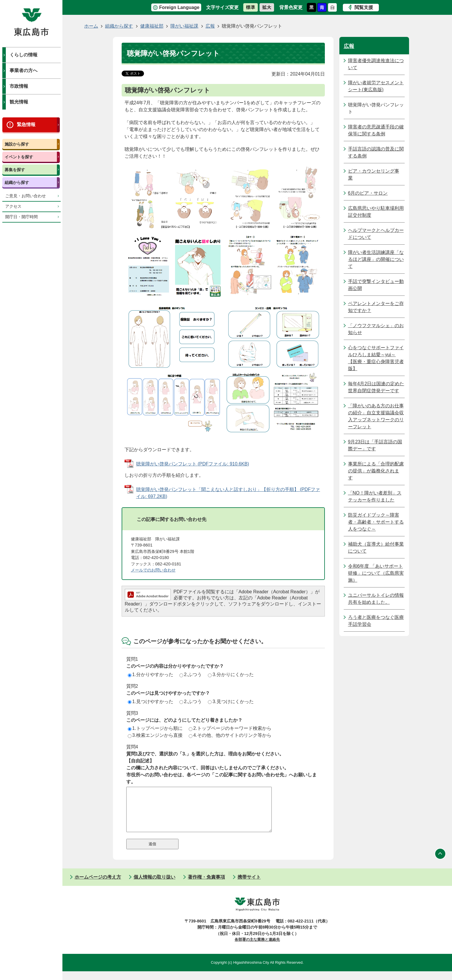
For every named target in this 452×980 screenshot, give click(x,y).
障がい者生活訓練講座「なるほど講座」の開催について (376, 259)
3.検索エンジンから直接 (155, 735)
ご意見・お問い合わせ (26, 196)
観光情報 (19, 102)
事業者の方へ (24, 70)
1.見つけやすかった (151, 702)
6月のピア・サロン (368, 193)
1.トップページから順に (155, 728)
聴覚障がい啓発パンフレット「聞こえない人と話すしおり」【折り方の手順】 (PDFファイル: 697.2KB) (228, 493)
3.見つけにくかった (231, 702)
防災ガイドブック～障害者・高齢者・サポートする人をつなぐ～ (376, 522)
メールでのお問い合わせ (153, 570)
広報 (210, 26)
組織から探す (17, 182)
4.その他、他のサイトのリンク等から (230, 735)
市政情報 (19, 86)
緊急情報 (26, 124)
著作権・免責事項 (206, 886)
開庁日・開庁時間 (21, 217)
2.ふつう (191, 674)
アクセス (13, 206)
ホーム (91, 26)
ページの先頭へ (440, 863)
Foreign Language (179, 7)
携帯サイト (249, 886)
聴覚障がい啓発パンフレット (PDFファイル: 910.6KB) (193, 464)
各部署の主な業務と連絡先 (257, 948)
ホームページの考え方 (98, 886)
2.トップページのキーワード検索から (230, 728)
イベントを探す (19, 157)
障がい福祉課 (184, 26)
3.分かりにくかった (231, 674)
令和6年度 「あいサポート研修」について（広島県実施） (376, 573)
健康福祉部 (152, 26)
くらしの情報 (24, 55)
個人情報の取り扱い (154, 886)
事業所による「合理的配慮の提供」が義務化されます (376, 471)
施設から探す (17, 144)
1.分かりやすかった (151, 674)
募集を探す (15, 170)
